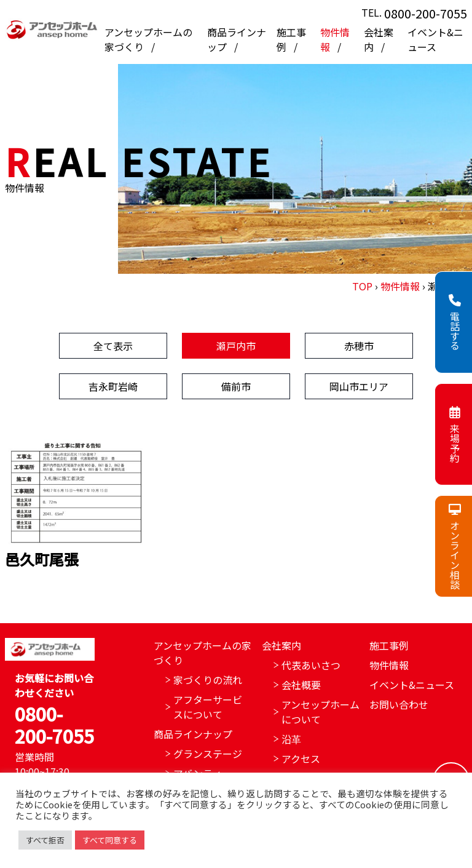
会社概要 (301, 685)
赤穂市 (359, 346)
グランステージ (208, 754)
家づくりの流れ (208, 680)
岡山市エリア (359, 386)
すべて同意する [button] (110, 840)
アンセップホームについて (321, 712)
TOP (362, 286)
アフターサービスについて (208, 707)
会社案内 (281, 645)
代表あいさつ (311, 665)
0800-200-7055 (426, 13)
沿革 (291, 739)
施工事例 (389, 645)
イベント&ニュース (435, 39)
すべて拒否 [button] (45, 840)
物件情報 (400, 286)
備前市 (236, 386)
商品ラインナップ (193, 734)
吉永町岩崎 (113, 386)
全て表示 (113, 346)
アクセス (301, 759)
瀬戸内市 (236, 346)
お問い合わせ (399, 704)
